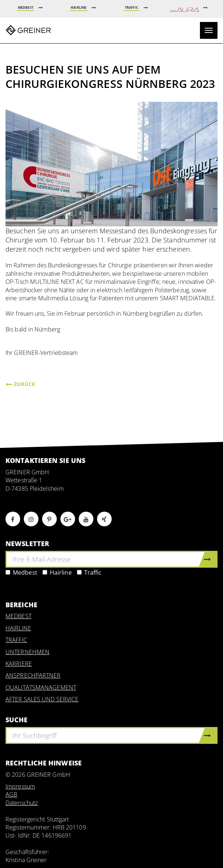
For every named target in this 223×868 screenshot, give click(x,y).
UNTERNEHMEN (27, 652)
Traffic (89, 572)
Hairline (57, 572)
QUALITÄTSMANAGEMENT (41, 687)
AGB (11, 794)
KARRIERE (19, 664)
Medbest (21, 572)
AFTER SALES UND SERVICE (42, 699)
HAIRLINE (18, 628)
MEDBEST (18, 616)
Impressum (20, 786)
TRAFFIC (16, 640)
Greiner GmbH (28, 30)
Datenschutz (22, 803)
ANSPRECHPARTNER (33, 675)
